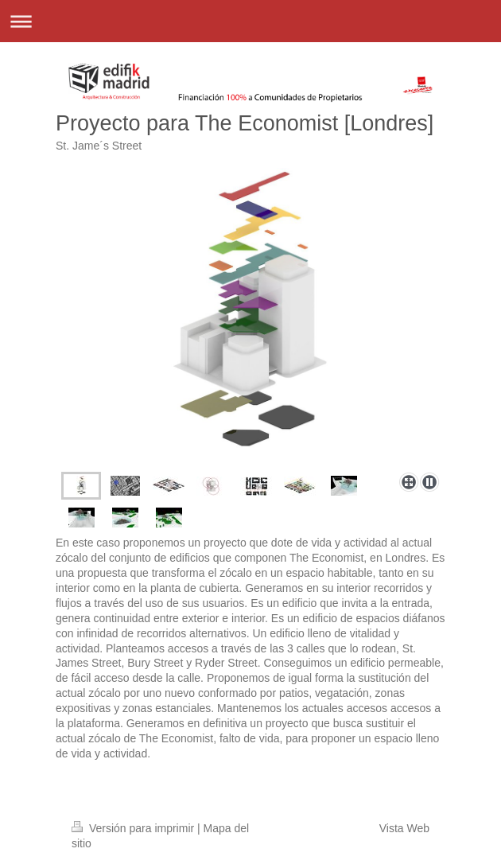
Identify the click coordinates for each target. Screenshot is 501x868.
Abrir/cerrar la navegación (250, 21)
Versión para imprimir (134, 828)
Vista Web (404, 828)
